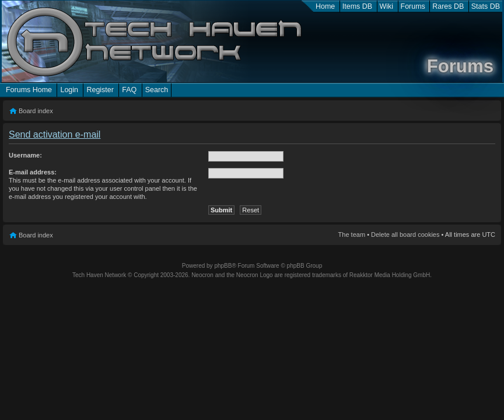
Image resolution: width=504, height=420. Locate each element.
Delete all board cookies (405, 235)
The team (352, 235)
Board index (36, 111)
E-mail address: (33, 172)
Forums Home (29, 90)
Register (100, 90)
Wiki (387, 6)
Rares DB (448, 6)
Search (157, 90)
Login (69, 90)
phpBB (223, 266)
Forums (413, 6)
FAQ (129, 90)
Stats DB (486, 6)
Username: (25, 155)
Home (325, 6)
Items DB (357, 6)
